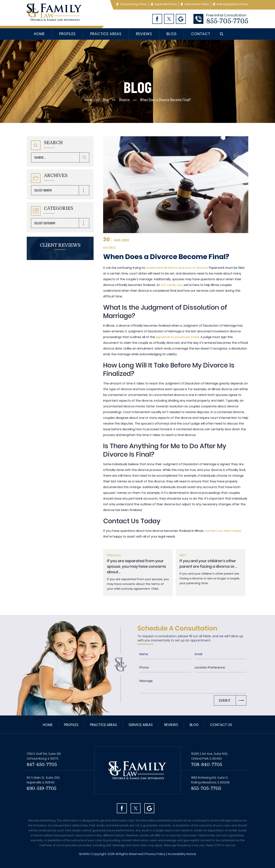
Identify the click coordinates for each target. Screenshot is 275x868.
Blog (172, 34)
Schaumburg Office (133, 4)
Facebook (157, 19)
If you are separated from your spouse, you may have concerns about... (136, 566)
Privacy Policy (155, 854)
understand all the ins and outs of (171, 268)
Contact (201, 34)
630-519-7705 (42, 788)
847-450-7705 (42, 765)
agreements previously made (177, 337)
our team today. (229, 531)
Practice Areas (106, 34)
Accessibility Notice (182, 854)
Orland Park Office (197, 4)
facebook (122, 808)
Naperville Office (166, 4)
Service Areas (141, 725)
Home (39, 34)
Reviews (144, 34)
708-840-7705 (207, 765)
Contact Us (221, 725)
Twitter (169, 19)
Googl (181, 19)
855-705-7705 (227, 21)
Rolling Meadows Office (233, 4)
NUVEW (84, 854)
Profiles (67, 34)
